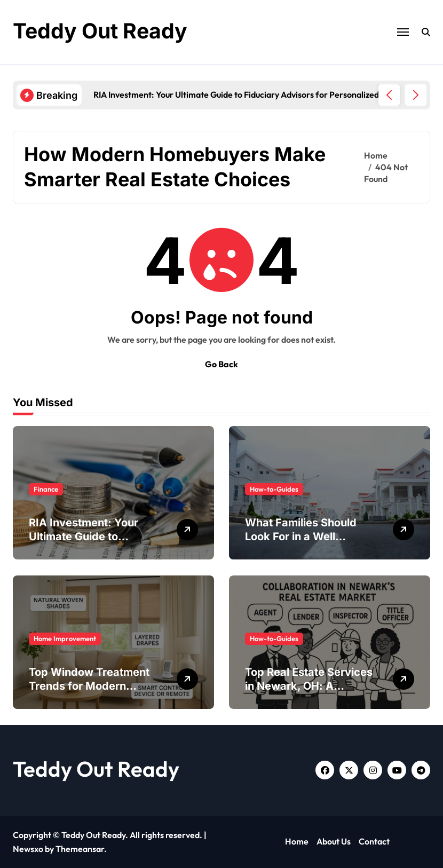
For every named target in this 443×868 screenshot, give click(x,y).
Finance (46, 489)
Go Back (222, 364)
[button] (416, 95)
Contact (374, 841)
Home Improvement (65, 638)
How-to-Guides (274, 489)
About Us (334, 841)
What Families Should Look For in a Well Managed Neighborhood (308, 536)
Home (297, 841)
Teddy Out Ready (102, 31)
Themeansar (80, 849)
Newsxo (28, 849)
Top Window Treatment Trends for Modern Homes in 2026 (89, 686)
